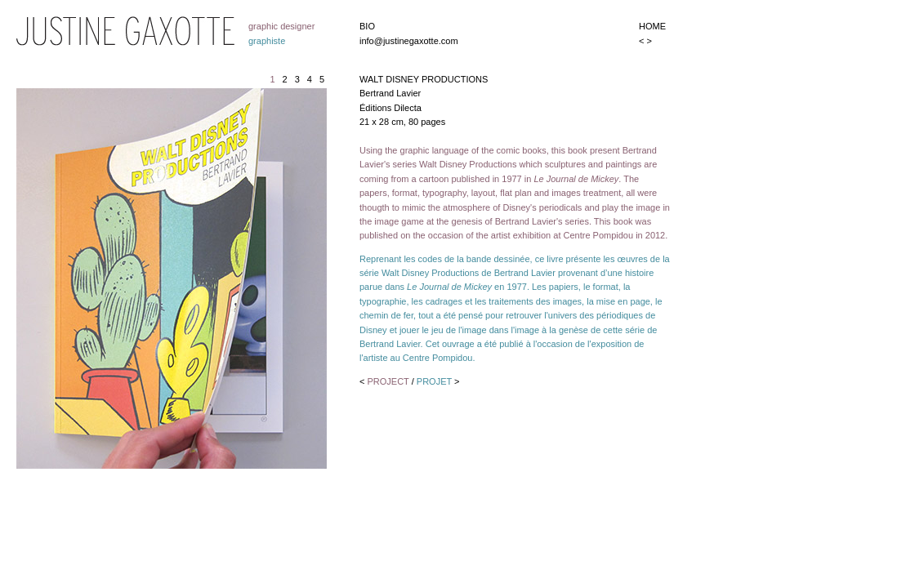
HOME (652, 26)
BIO (367, 26)
